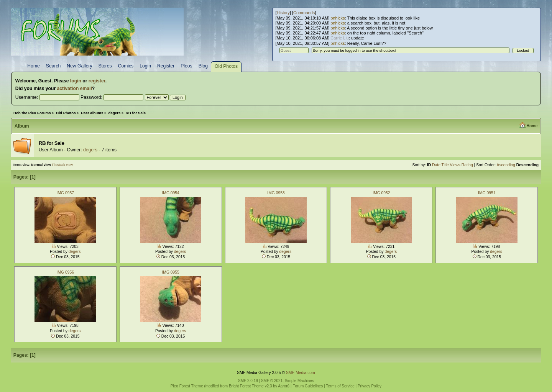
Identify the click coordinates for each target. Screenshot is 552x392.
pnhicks (338, 18)
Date (436, 165)
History (283, 13)
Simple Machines (299, 381)
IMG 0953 (276, 193)
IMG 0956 (65, 272)
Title (445, 165)
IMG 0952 (381, 193)
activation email (75, 89)
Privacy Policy (370, 386)
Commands (304, 13)
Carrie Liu (340, 38)
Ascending (506, 165)
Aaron (283, 386)
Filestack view (62, 165)
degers (90, 150)
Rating (467, 165)
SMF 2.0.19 (248, 381)
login (76, 81)
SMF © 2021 (272, 381)
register (97, 81)
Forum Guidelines (308, 386)
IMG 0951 (487, 193)
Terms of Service (340, 386)
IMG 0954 (170, 193)
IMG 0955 (170, 272)
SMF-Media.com (301, 373)
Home (532, 126)
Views (455, 165)
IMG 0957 (65, 193)
